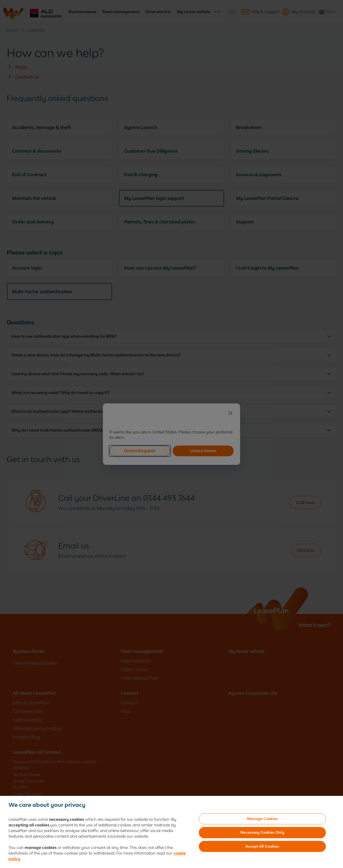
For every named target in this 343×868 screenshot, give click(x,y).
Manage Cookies (262, 819)
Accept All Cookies (262, 846)
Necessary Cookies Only (262, 832)
